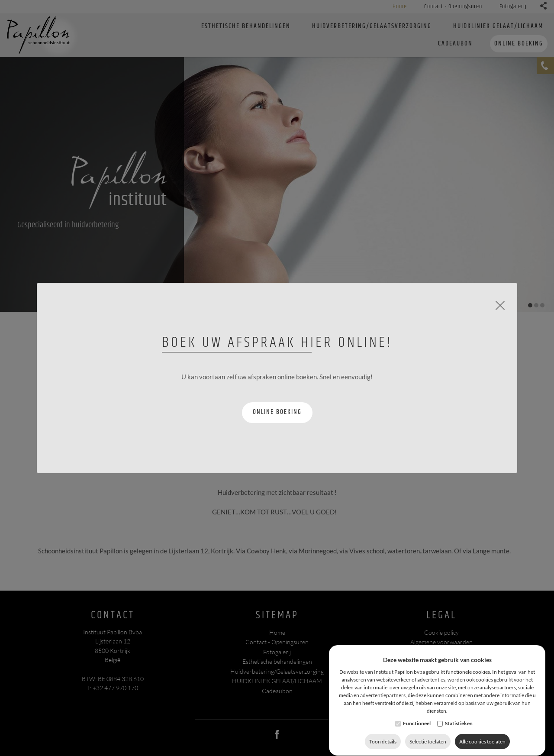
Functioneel (417, 741)
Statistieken (459, 741)
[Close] (500, 304)
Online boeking (277, 412)
